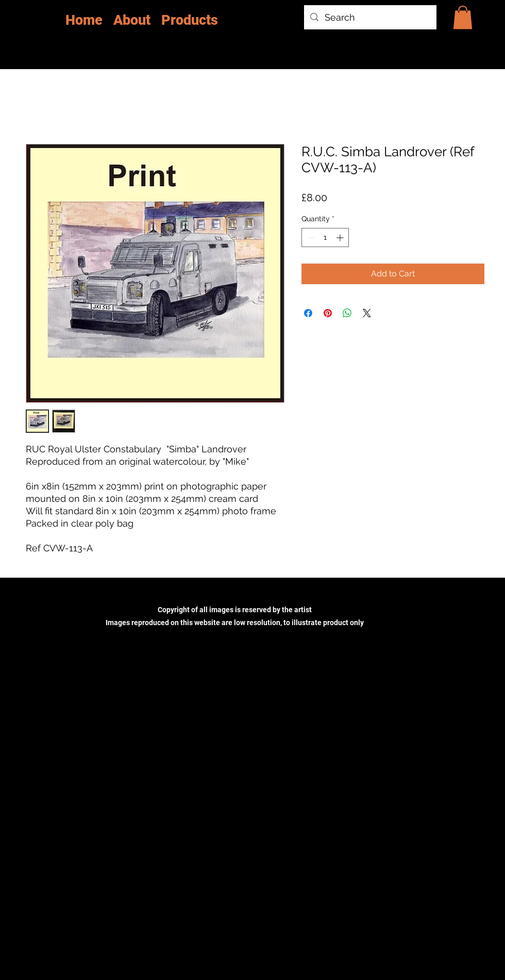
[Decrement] (309, 238)
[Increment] (341, 238)
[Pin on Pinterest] (328, 313)
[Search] (370, 18)
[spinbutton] (325, 238)
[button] (463, 17)
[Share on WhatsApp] (347, 313)
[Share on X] (367, 313)
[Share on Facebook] (308, 313)
